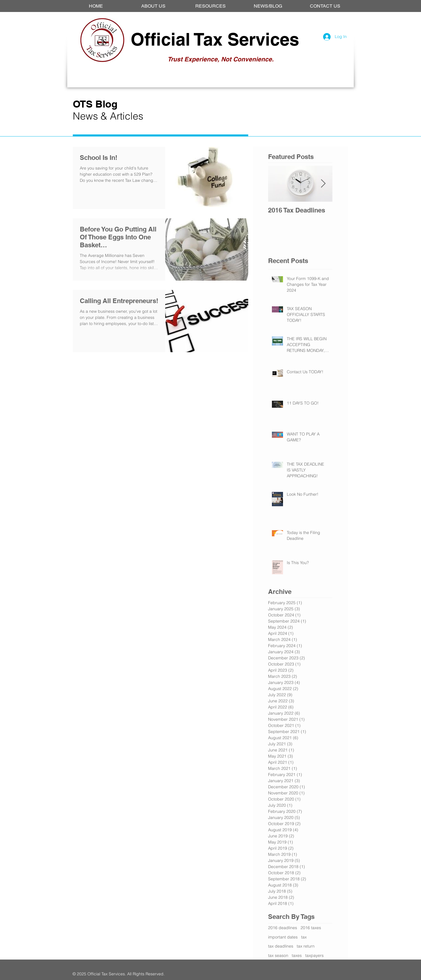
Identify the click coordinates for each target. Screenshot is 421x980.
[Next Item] (323, 184)
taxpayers (314, 955)
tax (304, 937)
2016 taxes (311, 928)
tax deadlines (281, 946)
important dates (283, 937)
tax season (278, 955)
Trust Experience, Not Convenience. (221, 59)
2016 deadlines (283, 928)
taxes (297, 955)
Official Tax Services (215, 39)
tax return (306, 946)
